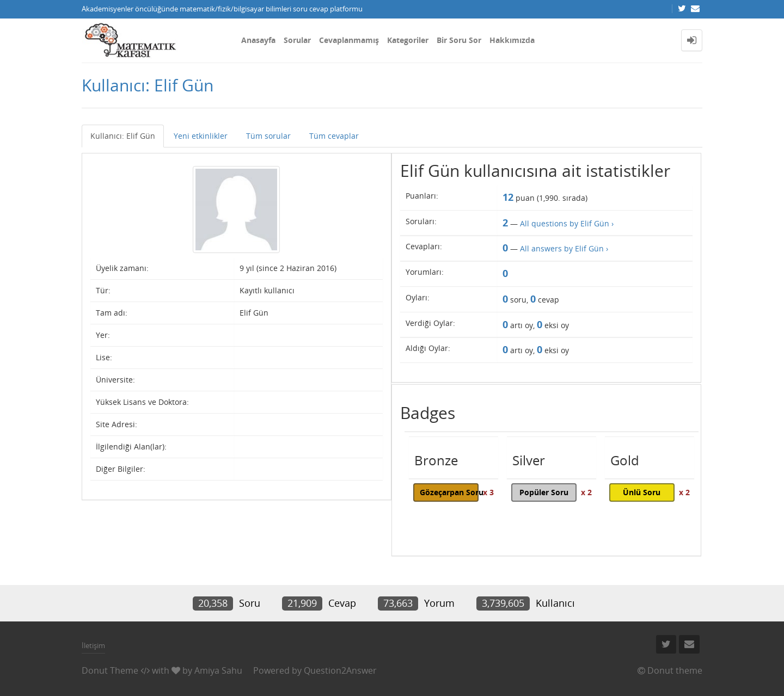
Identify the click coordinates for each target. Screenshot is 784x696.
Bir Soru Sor (459, 40)
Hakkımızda (512, 40)
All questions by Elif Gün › (567, 223)
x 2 (586, 492)
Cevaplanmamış (349, 40)
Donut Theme (110, 670)
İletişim (93, 645)
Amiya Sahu (218, 670)
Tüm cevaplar (334, 136)
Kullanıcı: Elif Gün (123, 136)
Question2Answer (340, 670)
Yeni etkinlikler (201, 136)
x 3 (488, 492)
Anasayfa (258, 40)
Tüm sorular (268, 136)
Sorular (297, 40)
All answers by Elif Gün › (564, 248)
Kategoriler (408, 40)
